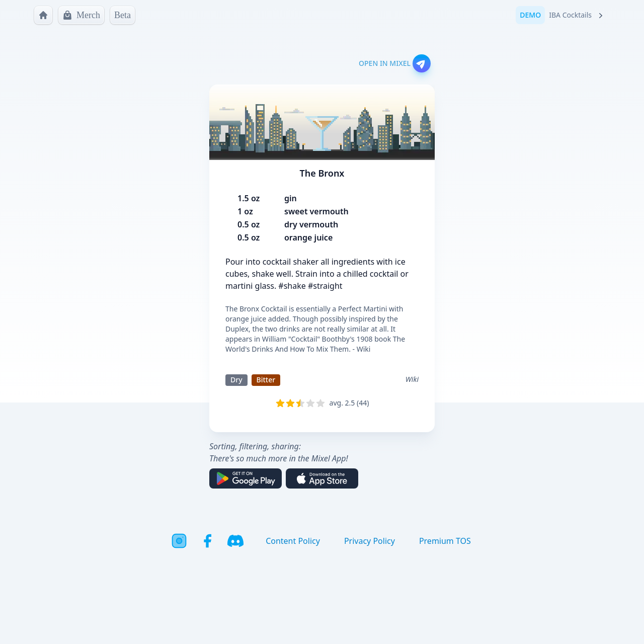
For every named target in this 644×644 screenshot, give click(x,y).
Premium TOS (445, 541)
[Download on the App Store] (322, 478)
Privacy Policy (370, 541)
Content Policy (293, 541)
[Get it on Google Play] (246, 478)
